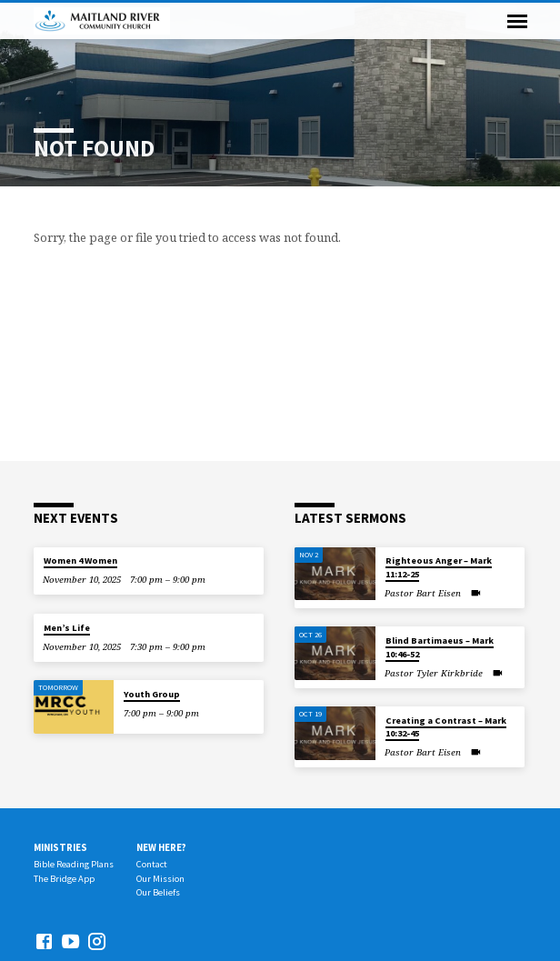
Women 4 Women (80, 561)
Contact (152, 864)
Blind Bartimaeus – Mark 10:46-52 (440, 647)
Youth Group (152, 694)
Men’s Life (67, 628)
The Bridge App (64, 879)
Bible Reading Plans (74, 864)
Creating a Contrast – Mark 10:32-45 (446, 727)
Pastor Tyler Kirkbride (434, 673)
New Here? (161, 847)
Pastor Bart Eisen (423, 593)
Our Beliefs (158, 892)
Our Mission (160, 879)
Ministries (60, 847)
